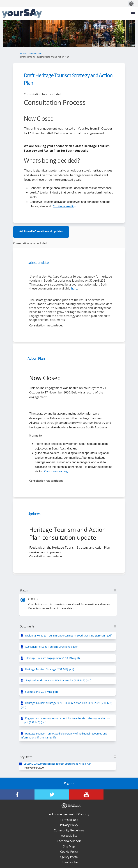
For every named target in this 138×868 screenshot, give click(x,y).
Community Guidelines (69, 830)
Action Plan (36, 359)
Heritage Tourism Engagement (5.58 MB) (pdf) (52, 658)
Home (23, 53)
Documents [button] (68, 627)
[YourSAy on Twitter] (52, 794)
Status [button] (68, 591)
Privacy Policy (69, 825)
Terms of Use (69, 820)
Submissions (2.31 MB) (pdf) (42, 692)
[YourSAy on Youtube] (86, 794)
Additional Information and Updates (41, 232)
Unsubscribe (69, 862)
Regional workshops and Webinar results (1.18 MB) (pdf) (58, 680)
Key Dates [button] (68, 757)
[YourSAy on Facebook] (17, 794)
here (74, 288)
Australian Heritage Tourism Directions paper (51, 647)
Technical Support (69, 841)
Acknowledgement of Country (69, 814)
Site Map (69, 846)
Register (69, 783)
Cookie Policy (69, 852)
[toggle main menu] (133, 14)
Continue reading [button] (65, 206)
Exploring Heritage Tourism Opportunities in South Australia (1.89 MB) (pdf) (69, 636)
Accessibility (69, 836)
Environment (36, 53)
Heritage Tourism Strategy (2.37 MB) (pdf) (50, 669)
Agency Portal (69, 857)
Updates (34, 514)
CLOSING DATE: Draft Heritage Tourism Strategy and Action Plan (57, 764)
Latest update (38, 263)
